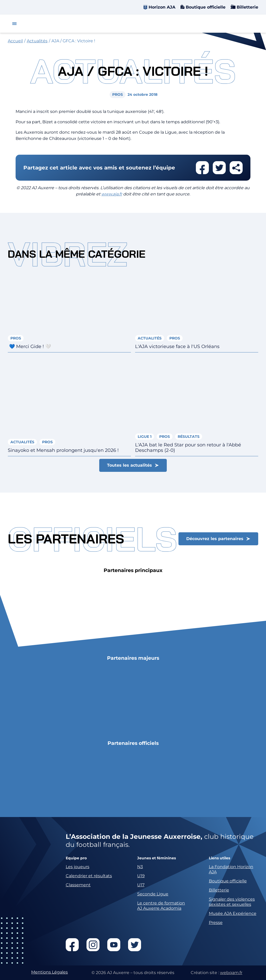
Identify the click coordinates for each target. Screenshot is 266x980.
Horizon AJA (162, 7)
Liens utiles (220, 858)
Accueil (15, 41)
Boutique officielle (205, 7)
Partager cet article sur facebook (202, 168)
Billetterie (247, 7)
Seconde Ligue (153, 894)
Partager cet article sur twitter (219, 168)
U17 (141, 885)
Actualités (37, 41)
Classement (78, 885)
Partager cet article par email (236, 168)
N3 (140, 867)
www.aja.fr (112, 194)
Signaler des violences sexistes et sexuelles (232, 902)
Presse (216, 923)
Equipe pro (76, 858)
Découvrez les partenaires (215, 539)
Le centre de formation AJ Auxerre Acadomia (161, 906)
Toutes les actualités (129, 465)
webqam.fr (231, 973)
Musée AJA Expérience (233, 913)
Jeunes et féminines (157, 858)
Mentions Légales (49, 972)
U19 (141, 876)
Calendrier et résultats (89, 876)
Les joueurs (78, 867)
